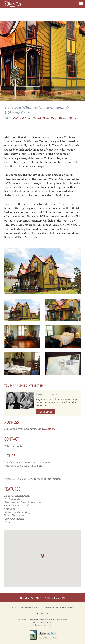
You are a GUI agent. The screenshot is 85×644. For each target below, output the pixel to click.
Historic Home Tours (45, 118)
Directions (49, 429)
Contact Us (42, 613)
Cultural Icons (22, 118)
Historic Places (68, 118)
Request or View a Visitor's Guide (42, 598)
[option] (42, 271)
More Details (45, 412)
